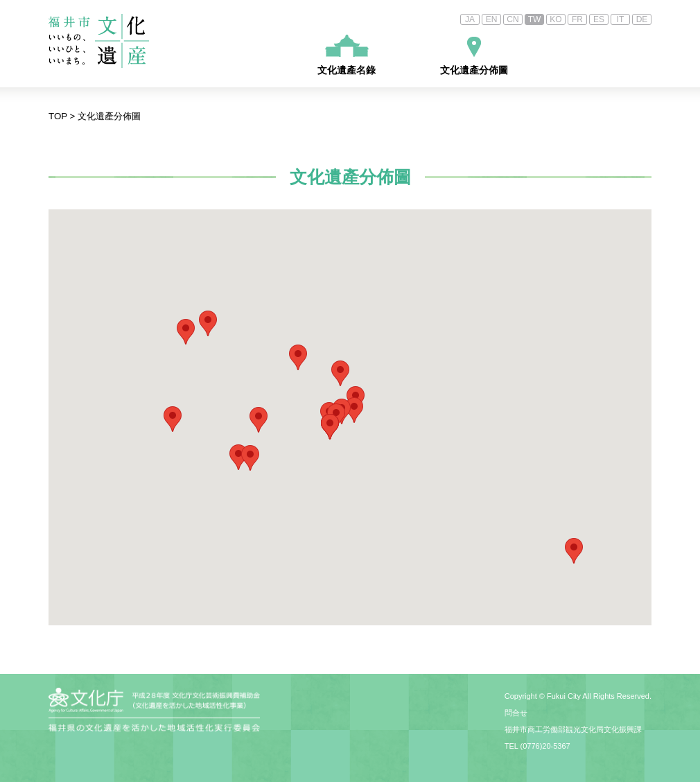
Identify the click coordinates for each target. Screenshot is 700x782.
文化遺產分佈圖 (474, 56)
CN (513, 19)
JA (470, 19)
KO (555, 19)
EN (492, 19)
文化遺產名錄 (347, 55)
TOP (58, 116)
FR (577, 19)
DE (642, 19)
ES (599, 19)
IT (621, 19)
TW (535, 19)
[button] (574, 551)
